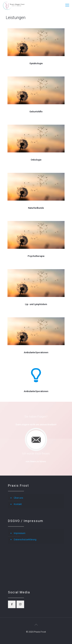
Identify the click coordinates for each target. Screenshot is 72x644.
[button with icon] (12, 604)
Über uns (18, 498)
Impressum (20, 533)
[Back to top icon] (36, 625)
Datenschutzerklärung (25, 539)
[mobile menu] (67, 5)
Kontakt (18, 504)
